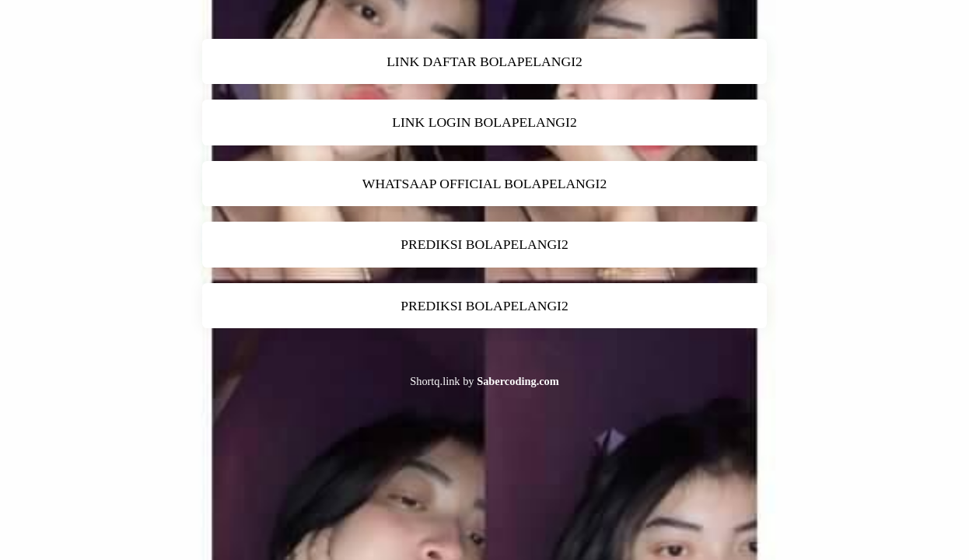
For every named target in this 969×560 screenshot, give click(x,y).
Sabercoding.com (518, 381)
